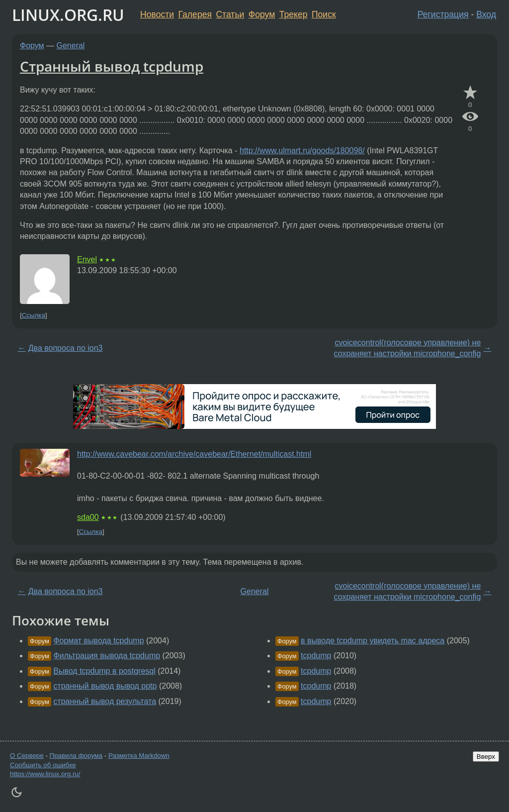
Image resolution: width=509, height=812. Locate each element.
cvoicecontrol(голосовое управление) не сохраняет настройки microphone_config (408, 348)
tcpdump (316, 656)
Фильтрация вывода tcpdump (107, 656)
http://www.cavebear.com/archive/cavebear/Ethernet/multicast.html (194, 454)
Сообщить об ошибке (43, 765)
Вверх (486, 757)
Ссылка (34, 315)
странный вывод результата (105, 701)
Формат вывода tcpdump (98, 641)
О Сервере (27, 756)
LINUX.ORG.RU (68, 15)
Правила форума (76, 756)
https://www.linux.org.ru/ (45, 774)
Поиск (324, 14)
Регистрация (443, 14)
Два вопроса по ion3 (66, 348)
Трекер (294, 14)
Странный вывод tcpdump (112, 66)
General (71, 46)
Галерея (195, 14)
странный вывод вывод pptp (105, 686)
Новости (157, 14)
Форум (262, 14)
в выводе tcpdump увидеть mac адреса (373, 641)
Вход (486, 14)
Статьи (230, 14)
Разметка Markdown (139, 756)
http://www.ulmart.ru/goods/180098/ (302, 151)
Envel (87, 259)
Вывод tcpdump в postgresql (104, 671)
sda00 (88, 517)
